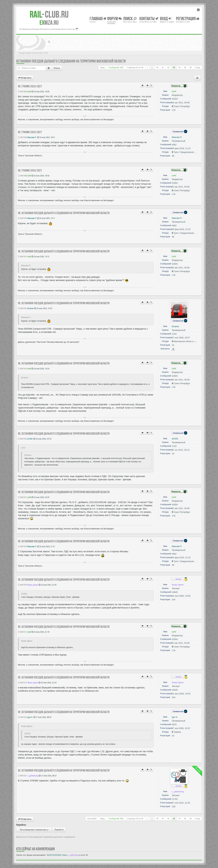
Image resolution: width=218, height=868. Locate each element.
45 (185, 68)
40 (157, 68)
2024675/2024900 (54, 855)
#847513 (22, 683)
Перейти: (21, 825)
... (152, 68)
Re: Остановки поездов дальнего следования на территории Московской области (64, 213)
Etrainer (31, 308)
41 (163, 68)
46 (191, 68)
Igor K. (30, 717)
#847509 (22, 585)
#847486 (22, 137)
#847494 (22, 369)
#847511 (22, 632)
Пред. (103, 68)
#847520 (22, 717)
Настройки (92, 819)
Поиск (57, 68)
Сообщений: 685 (116, 68)
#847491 (22, 257)
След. (198, 68)
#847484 (22, 92)
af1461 (30, 439)
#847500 (22, 439)
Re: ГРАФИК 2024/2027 (30, 86)
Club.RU (49, 14)
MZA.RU (49, 23)
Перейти (59, 830)
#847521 (22, 776)
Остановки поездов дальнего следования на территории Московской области (71, 61)
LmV (29, 92)
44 (180, 68)
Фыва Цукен (33, 585)
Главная (98, 18)
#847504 (22, 546)
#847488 (22, 176)
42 (168, 68)
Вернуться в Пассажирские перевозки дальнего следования (46, 837)
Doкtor (65, 855)
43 (174, 68)
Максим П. (32, 137)
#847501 (22, 497)
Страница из (135, 68)
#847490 (22, 218)
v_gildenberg (33, 776)
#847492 (22, 308)
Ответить (25, 78)
